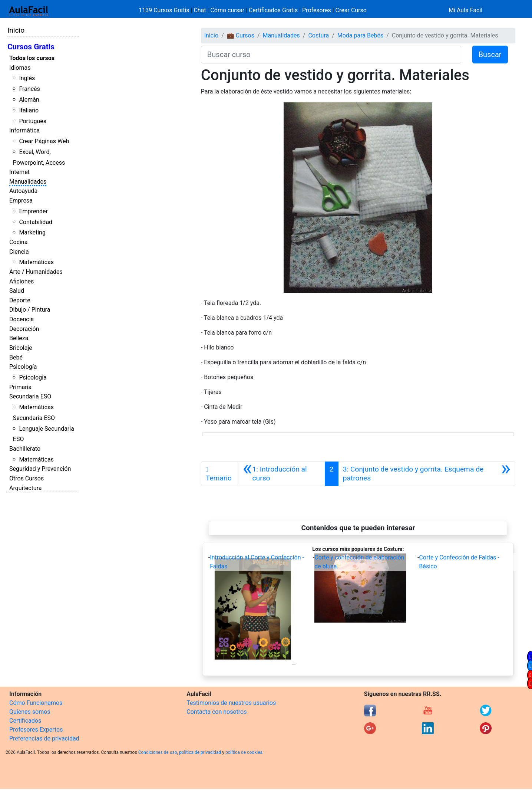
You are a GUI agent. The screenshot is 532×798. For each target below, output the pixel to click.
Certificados (25, 721)
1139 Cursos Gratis (165, 10)
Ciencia (19, 252)
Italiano (29, 110)
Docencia (22, 319)
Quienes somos (30, 712)
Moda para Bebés (360, 35)
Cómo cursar (227, 10)
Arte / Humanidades (36, 272)
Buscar (490, 55)
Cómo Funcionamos (36, 703)
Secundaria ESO (30, 396)
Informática (24, 130)
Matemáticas (36, 262)
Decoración (24, 329)
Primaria (20, 387)
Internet (19, 172)
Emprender (33, 211)
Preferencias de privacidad (44, 738)
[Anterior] (281, 474)
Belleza (19, 338)
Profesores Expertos (36, 730)
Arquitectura (25, 488)
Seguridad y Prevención (40, 469)
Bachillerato (25, 449)
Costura (318, 35)
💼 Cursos (241, 35)
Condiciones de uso (158, 752)
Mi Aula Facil (465, 10)
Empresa (21, 201)
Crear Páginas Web (44, 141)
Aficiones (22, 281)
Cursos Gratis (31, 47)
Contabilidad (36, 222)
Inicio (16, 30)
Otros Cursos (27, 478)
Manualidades (28, 182)
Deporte (20, 300)
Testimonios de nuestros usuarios (231, 703)
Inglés (27, 78)
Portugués (33, 121)
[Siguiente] (427, 474)
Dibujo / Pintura (30, 310)
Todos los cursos (32, 58)
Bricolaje (21, 348)
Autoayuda (23, 191)
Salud (17, 291)
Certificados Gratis (273, 10)
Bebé (16, 357)
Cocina (18, 242)
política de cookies (244, 752)
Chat (200, 10)
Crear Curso (351, 10)
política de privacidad (200, 752)
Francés (29, 89)
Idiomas (20, 68)
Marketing (32, 232)
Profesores (317, 10)
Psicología (23, 367)
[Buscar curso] (331, 55)
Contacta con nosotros (217, 712)
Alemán (29, 100)
